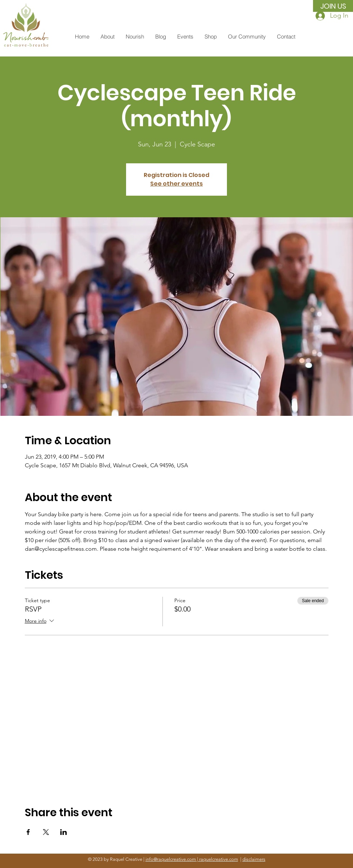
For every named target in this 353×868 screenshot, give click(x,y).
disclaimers (254, 859)
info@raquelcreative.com (171, 859)
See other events (176, 184)
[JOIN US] (333, 6)
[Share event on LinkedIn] (64, 832)
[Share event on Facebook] (28, 832)
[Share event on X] (46, 832)
